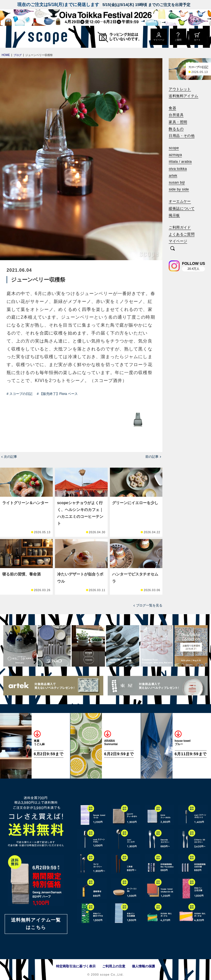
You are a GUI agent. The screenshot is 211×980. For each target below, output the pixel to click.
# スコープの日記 (20, 394)
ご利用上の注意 (114, 966)
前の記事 (152, 457)
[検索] (173, 249)
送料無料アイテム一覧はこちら (36, 924)
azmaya (175, 155)
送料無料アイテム (183, 96)
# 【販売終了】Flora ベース (57, 394)
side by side (179, 189)
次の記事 (10, 457)
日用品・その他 (182, 136)
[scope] (46, 37)
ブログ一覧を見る (149, 605)
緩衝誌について (182, 208)
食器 (172, 108)
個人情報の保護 (143, 966)
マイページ (178, 241)
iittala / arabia (180, 162)
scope (174, 148)
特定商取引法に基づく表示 (76, 966)
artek (173, 175)
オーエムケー (180, 201)
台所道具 (176, 115)
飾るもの (176, 129)
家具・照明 (178, 122)
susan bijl (177, 182)
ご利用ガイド (180, 227)
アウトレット (180, 89)
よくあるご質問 (182, 234)
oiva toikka (178, 169)
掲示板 (174, 215)
